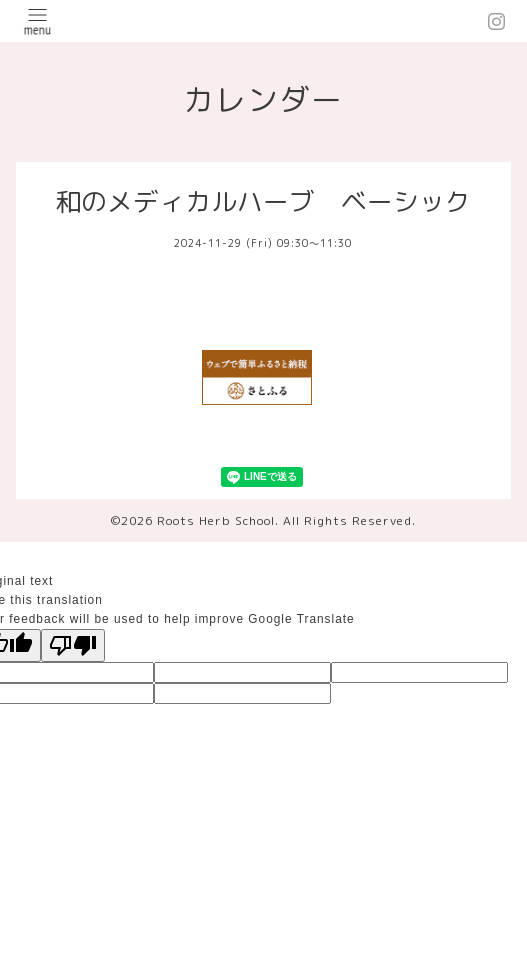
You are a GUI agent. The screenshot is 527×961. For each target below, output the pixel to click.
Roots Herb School (216, 520)
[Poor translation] (73, 645)
